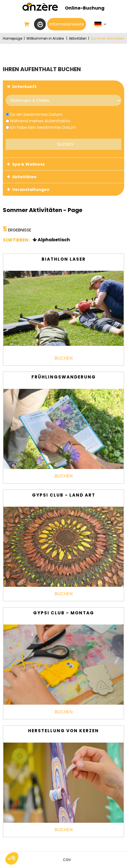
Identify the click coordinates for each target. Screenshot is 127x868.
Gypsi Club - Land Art (64, 495)
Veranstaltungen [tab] (31, 190)
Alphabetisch (54, 240)
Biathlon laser (64, 259)
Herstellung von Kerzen (63, 731)
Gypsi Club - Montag (64, 613)
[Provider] (63, 100)
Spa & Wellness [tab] (28, 164)
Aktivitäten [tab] (24, 177)
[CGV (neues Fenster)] (67, 860)
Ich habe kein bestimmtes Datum (43, 127)
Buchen (63, 358)
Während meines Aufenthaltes (40, 121)
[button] (27, 24)
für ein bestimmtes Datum (36, 114)
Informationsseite (67, 24)
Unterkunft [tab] (24, 87)
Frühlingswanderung (64, 377)
